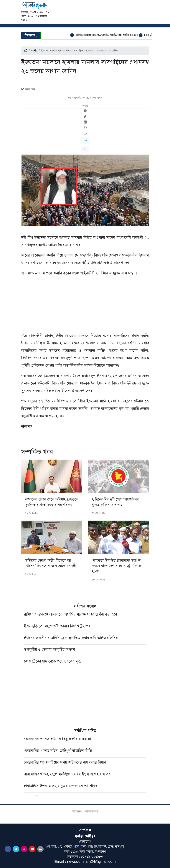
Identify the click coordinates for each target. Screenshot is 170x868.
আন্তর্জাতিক (91, 812)
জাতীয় (34, 51)
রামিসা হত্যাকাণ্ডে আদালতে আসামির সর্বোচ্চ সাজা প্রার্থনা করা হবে (109, 35)
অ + (85, 141)
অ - (85, 149)
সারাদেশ (77, 812)
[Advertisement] (85, 306)
